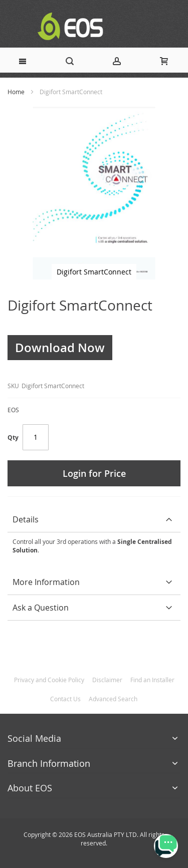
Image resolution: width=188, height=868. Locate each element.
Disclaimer (107, 680)
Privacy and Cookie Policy (49, 680)
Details (26, 519)
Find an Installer (152, 680)
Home (16, 92)
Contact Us (65, 699)
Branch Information (49, 763)
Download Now (60, 348)
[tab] (94, 520)
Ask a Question (41, 608)
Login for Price (94, 473)
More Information (46, 582)
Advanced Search (113, 699)
